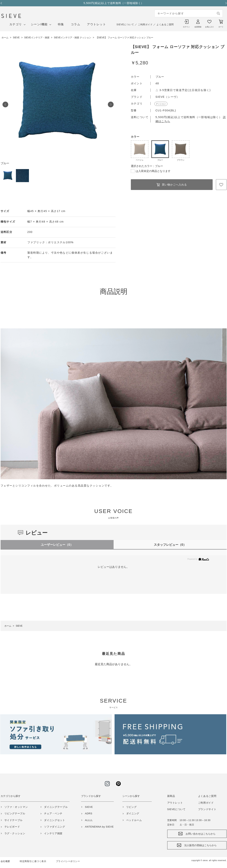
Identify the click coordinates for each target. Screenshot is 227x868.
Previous (2, 3)
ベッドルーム (134, 820)
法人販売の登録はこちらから (200, 845)
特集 (61, 24)
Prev (5, 104)
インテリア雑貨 (53, 833)
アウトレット (96, 24)
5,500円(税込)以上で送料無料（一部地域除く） (114, 3)
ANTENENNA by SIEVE (99, 827)
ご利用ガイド (145, 25)
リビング (132, 807)
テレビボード (12, 827)
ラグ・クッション (15, 833)
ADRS (89, 813)
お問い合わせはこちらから (201, 834)
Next (225, 3)
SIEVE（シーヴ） (168, 97)
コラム (76, 24)
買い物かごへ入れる (174, 185)
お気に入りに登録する (221, 185)
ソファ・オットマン (16, 807)
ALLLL (89, 820)
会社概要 (5, 861)
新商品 (171, 796)
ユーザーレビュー (57, 545)
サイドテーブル (14, 820)
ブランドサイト (207, 809)
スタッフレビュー (170, 545)
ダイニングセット (54, 820)
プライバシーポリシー (68, 861)
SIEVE (89, 807)
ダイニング (133, 813)
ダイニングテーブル (56, 807)
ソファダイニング (54, 827)
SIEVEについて (125, 25)
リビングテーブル (15, 813)
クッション (161, 104)
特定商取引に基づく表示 (33, 861)
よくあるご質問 (165, 25)
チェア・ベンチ (53, 813)
